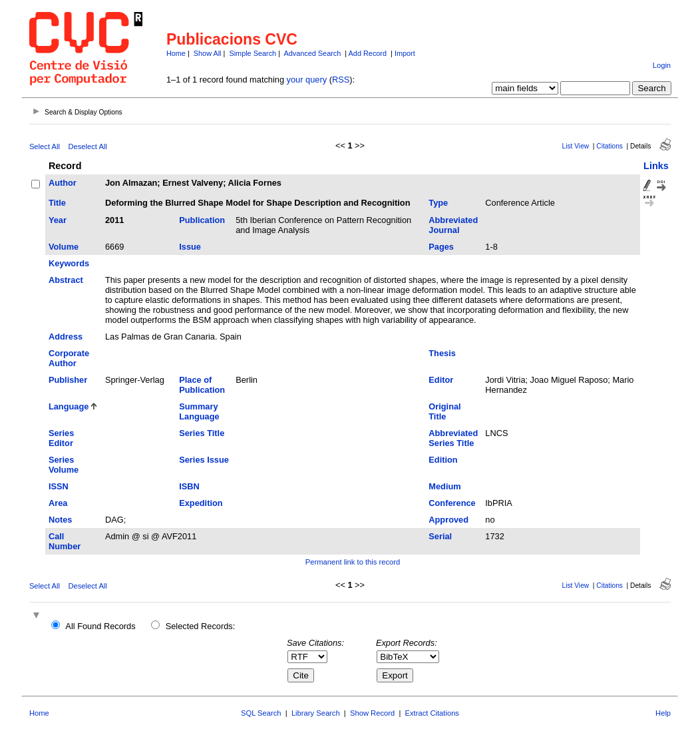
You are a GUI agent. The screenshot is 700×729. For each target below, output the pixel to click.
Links (656, 166)
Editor (441, 380)
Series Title (202, 433)
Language (69, 406)
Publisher (68, 380)
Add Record (368, 53)
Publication (202, 220)
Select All (45, 146)
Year (58, 220)
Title (57, 203)
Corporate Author (69, 358)
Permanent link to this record (353, 562)
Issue (190, 247)
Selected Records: (201, 626)
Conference (452, 503)
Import (405, 53)
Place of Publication (202, 385)
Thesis (442, 353)
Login (662, 65)
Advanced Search (312, 53)
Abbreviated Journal (453, 225)
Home (176, 53)
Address (66, 337)
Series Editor (61, 438)
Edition (443, 460)
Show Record (372, 713)
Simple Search (253, 53)
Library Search (316, 713)
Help (663, 713)
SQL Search (261, 713)
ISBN (189, 486)
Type (438, 203)
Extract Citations (432, 713)
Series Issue (204, 460)
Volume (64, 247)
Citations (610, 146)
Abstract (66, 280)
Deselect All (87, 146)
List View (576, 146)
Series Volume (64, 465)
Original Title (444, 411)
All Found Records (100, 626)
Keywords (69, 263)
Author (63, 183)
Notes (61, 520)
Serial (440, 536)
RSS (341, 80)
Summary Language (199, 411)
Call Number (65, 541)
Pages (441, 247)
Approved (448, 520)
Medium (444, 486)
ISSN (59, 486)
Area (58, 503)
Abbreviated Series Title (453, 438)
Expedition (201, 503)
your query (307, 80)
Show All (208, 53)
